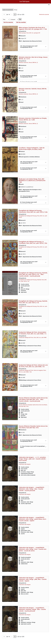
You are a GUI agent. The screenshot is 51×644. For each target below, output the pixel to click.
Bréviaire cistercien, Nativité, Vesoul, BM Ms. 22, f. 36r (33, 89)
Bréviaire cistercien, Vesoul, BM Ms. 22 (28, 62)
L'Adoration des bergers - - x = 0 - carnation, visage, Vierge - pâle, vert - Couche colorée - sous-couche (33, 459)
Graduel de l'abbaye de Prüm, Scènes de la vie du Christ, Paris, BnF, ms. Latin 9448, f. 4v (33, 366)
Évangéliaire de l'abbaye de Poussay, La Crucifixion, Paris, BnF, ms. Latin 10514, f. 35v (33, 242)
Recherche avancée (44, 14)
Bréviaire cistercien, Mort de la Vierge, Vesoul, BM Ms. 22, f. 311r (33, 58)
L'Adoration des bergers (25, 464)
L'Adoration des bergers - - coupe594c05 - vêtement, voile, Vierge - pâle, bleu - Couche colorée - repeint (33, 579)
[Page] (4, 14)
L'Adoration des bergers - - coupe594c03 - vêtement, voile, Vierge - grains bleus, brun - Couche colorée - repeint (33, 519)
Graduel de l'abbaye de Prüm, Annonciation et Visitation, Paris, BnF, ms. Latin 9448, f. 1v (33, 333)
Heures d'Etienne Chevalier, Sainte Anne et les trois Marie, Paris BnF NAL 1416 (33, 427)
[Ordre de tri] (19, 19)
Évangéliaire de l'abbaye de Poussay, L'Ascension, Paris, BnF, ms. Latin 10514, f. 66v (33, 211)
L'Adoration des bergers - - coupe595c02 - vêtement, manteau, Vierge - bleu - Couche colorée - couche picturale (32, 609)
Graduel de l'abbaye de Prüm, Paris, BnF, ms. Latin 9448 (33, 337)
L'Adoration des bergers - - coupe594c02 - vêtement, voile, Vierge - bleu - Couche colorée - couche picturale (32, 489)
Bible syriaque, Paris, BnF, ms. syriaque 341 (30, 33)
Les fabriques (24, 1)
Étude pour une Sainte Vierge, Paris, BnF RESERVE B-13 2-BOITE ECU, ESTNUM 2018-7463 (32, 181)
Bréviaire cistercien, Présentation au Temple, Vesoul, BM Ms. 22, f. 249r (33, 119)
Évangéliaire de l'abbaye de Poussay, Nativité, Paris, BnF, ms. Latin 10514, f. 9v (33, 302)
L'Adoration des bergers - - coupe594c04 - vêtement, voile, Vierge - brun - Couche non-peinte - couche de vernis (33, 549)
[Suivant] (15, 14)
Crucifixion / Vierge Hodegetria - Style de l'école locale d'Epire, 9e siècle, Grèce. (32, 149)
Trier (25, 19)
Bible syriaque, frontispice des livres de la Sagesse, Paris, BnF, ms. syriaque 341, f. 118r (33, 28)
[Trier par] (8, 19)
